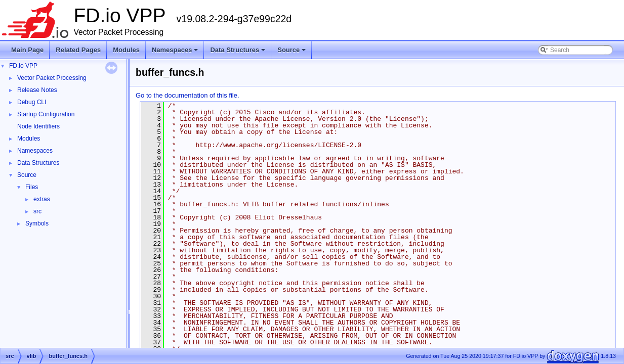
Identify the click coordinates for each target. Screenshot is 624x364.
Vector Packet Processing (52, 78)
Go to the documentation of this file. (188, 95)
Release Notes (37, 90)
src (37, 211)
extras (42, 199)
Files (32, 187)
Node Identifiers (38, 126)
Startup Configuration (46, 114)
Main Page (27, 50)
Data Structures (238, 53)
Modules (126, 50)
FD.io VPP (23, 66)
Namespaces (176, 53)
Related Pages (78, 50)
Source (292, 53)
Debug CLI (32, 102)
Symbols (37, 223)
